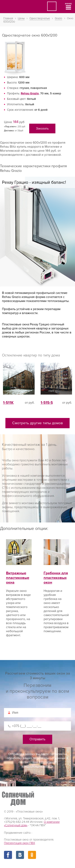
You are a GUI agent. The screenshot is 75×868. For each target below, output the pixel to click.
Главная (8, 18)
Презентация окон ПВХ (19, 843)
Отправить (37, 739)
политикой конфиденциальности (39, 764)
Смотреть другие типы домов (37, 423)
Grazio (58, 18)
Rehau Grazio (30, 93)
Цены (21, 18)
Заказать (42, 128)
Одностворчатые (40, 18)
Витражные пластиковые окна (19, 573)
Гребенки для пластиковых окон (56, 573)
